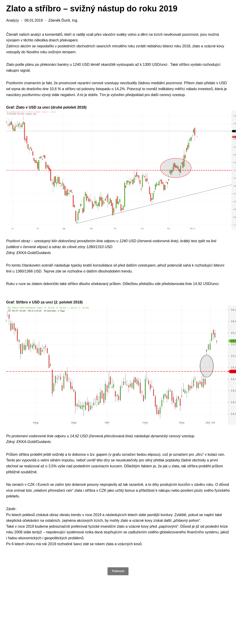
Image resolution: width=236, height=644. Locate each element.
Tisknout (118, 571)
